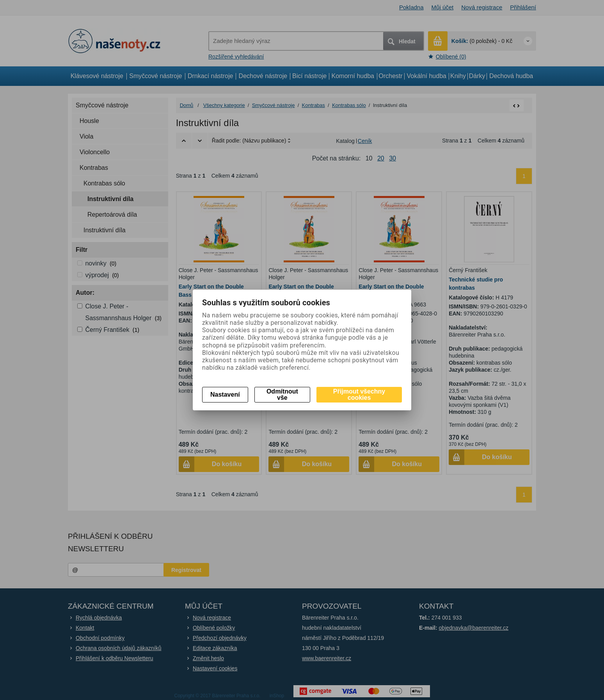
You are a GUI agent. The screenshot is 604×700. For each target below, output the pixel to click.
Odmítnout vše (282, 395)
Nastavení (225, 395)
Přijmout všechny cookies (359, 395)
